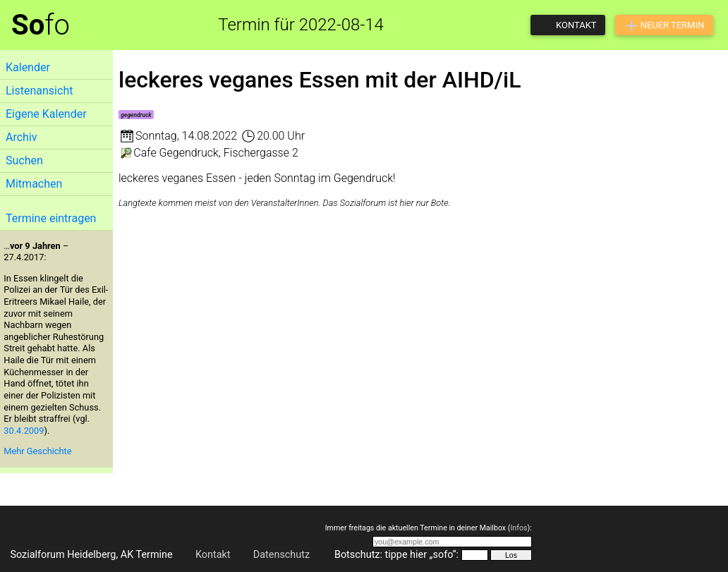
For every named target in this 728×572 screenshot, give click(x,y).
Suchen (24, 160)
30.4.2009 (24, 431)
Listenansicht (39, 91)
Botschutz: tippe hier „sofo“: (396, 555)
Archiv (22, 137)
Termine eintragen (51, 218)
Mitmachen (34, 184)
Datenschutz (281, 555)
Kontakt (213, 555)
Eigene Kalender (46, 114)
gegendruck (136, 115)
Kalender (28, 67)
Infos (518, 528)
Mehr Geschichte (37, 451)
